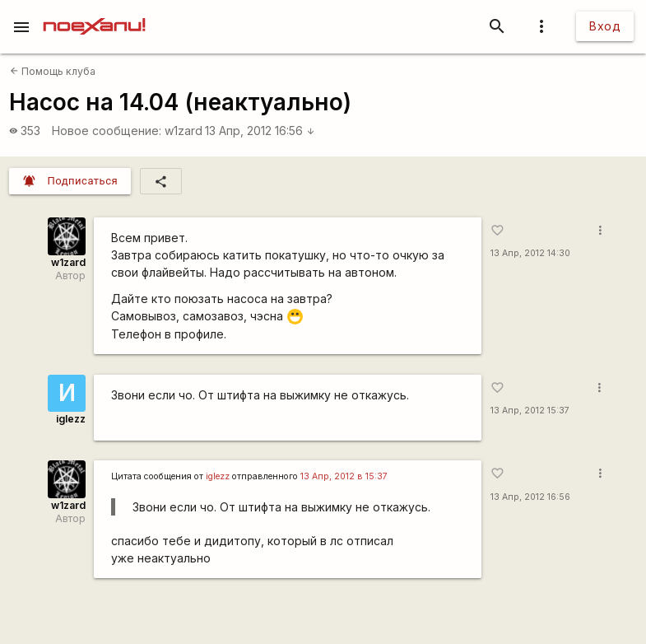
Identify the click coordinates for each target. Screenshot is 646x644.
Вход (605, 26)
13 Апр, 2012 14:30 (530, 253)
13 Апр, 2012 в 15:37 (344, 476)
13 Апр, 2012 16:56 (260, 131)
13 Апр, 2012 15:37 (530, 411)
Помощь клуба (53, 71)
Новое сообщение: (107, 131)
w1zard (184, 131)
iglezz (71, 419)
